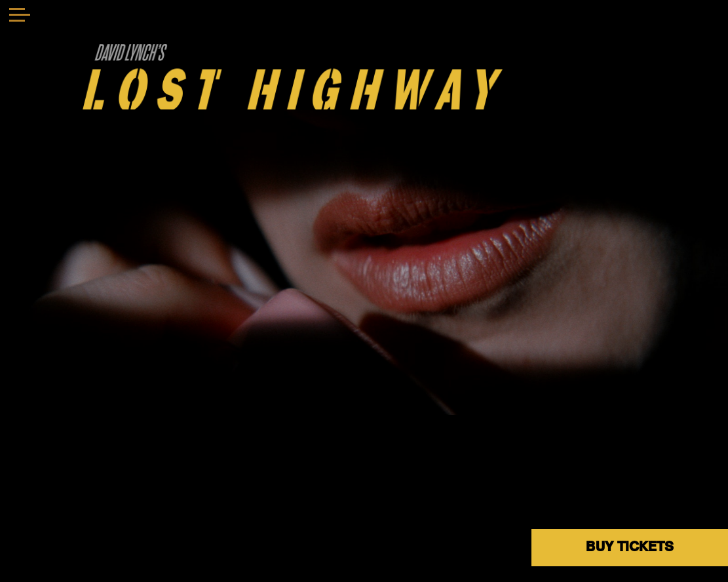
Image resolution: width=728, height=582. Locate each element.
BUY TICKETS (630, 547)
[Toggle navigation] (20, 16)
